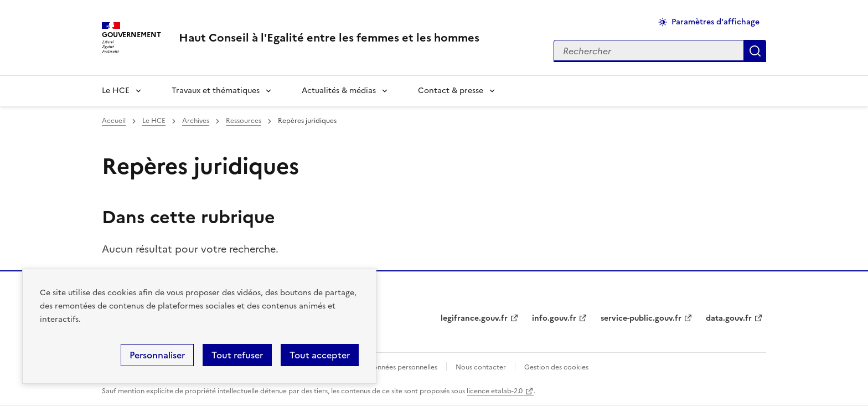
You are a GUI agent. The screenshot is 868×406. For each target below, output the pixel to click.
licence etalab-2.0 (495, 391)
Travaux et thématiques (216, 91)
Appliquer (755, 51)
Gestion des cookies (556, 367)
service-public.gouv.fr (641, 318)
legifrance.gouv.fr (474, 318)
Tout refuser (237, 355)
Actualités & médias (339, 91)
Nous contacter (481, 367)
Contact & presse (451, 91)
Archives (196, 121)
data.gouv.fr (729, 318)
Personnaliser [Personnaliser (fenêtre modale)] (157, 355)
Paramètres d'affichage (715, 22)
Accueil (114, 121)
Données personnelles (402, 367)
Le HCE (116, 91)
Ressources (244, 121)
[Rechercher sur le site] (649, 51)
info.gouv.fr (554, 318)
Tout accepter (320, 355)
